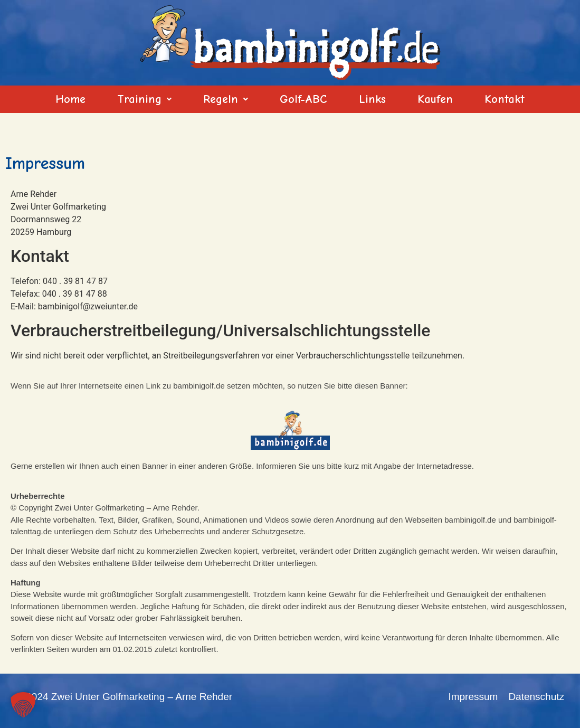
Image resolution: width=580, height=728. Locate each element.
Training (144, 99)
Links (372, 99)
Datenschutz (536, 697)
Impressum (473, 697)
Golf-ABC (303, 99)
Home (70, 99)
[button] (144, 99)
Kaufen (435, 99)
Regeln (226, 99)
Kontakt (505, 99)
